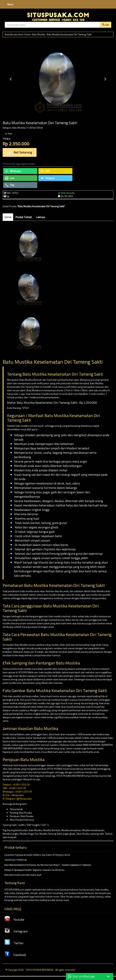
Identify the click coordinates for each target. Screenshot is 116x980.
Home (27, 34)
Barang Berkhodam (17, 830)
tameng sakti (97, 834)
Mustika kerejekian (71, 830)
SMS (45, 171)
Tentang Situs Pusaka (21, 813)
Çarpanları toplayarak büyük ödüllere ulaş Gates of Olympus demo (37, 855)
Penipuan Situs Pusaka (22, 816)
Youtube (14, 920)
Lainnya (41, 217)
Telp (10, 185)
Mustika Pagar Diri (29, 834)
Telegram (48, 178)
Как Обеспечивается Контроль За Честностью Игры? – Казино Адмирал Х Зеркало (48, 865)
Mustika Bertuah (52, 830)
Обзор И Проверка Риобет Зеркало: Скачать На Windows (34, 870)
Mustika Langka (11, 834)
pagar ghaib (69, 834)
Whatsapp (13, 171)
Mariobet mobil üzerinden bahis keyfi (23, 875)
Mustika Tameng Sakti (51, 834)
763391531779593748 (15, 860)
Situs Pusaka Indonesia (22, 820)
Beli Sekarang (20, 153)
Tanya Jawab (16, 809)
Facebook (15, 955)
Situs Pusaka (83, 834)
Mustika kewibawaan (93, 830)
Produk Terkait (24, 217)
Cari (106, 25)
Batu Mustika (39, 34)
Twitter (14, 943)
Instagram (16, 931)
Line (10, 178)
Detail (8, 217)
